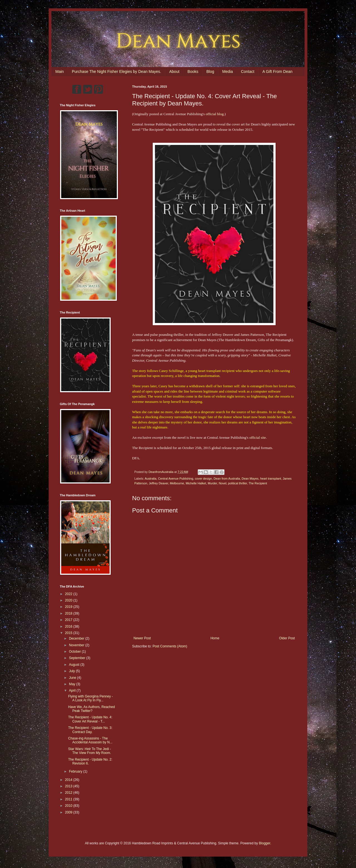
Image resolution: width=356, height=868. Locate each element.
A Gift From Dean (277, 71)
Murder (212, 483)
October (75, 652)
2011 (69, 799)
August (75, 665)
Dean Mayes (250, 479)
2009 (69, 812)
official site (257, 437)
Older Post (287, 638)
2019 (69, 607)
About (174, 71)
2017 (69, 620)
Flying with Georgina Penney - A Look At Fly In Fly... (91, 698)
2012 (69, 793)
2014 (69, 780)
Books (193, 71)
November (77, 645)
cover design (203, 479)
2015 (69, 633)
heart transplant (270, 479)
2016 (69, 627)
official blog (215, 114)
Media (228, 71)
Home (215, 638)
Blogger (265, 843)
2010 (69, 806)
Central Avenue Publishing (175, 479)
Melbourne (177, 483)
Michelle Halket (196, 483)
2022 (69, 594)
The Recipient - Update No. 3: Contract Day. (90, 730)
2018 (69, 613)
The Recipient (258, 483)
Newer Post (142, 638)
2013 (69, 786)
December (77, 638)
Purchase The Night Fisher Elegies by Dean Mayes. (116, 71)
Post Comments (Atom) (170, 646)
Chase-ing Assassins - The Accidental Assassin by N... (90, 740)
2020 (69, 600)
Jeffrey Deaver (158, 483)
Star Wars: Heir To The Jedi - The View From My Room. (90, 751)
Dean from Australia (227, 479)
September (78, 658)
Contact (248, 71)
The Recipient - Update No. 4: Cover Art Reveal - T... (90, 719)
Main (60, 71)
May (73, 684)
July (72, 671)
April (73, 691)
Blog (210, 71)
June (73, 678)
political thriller (238, 483)
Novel (223, 483)
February (76, 771)
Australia (150, 479)
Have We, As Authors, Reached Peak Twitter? (92, 709)
